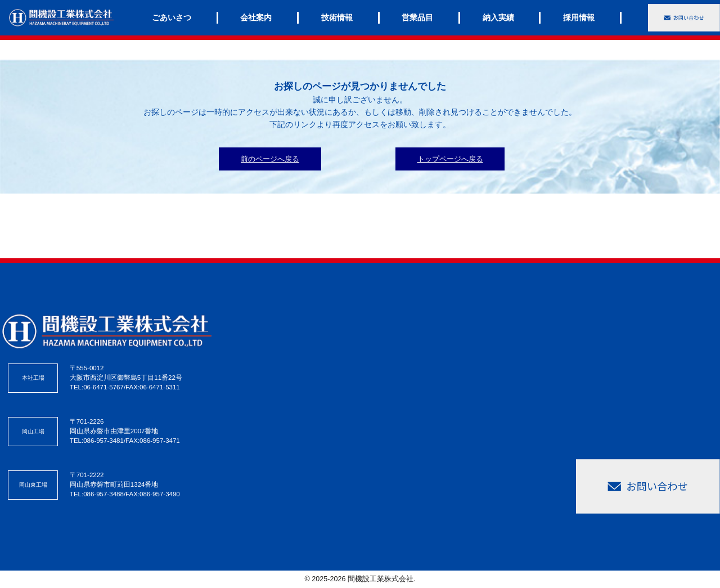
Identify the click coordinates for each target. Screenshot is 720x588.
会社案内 (256, 17)
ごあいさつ (172, 17)
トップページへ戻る (450, 159)
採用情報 (579, 17)
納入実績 (498, 17)
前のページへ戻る (270, 159)
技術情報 (337, 17)
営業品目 (417, 17)
